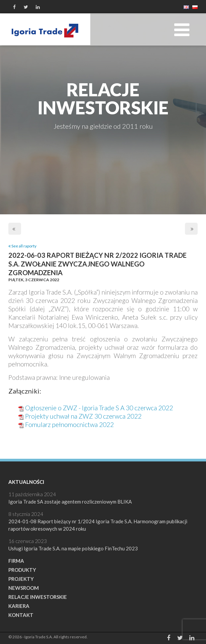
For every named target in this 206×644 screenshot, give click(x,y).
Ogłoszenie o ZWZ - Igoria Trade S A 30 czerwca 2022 (99, 408)
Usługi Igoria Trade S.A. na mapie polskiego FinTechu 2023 (73, 548)
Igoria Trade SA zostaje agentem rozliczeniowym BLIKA (70, 502)
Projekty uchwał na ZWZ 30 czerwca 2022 (83, 416)
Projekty (21, 579)
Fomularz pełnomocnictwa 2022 (69, 424)
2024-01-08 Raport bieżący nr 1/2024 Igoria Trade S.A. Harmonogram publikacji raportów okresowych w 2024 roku (98, 525)
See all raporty (22, 246)
